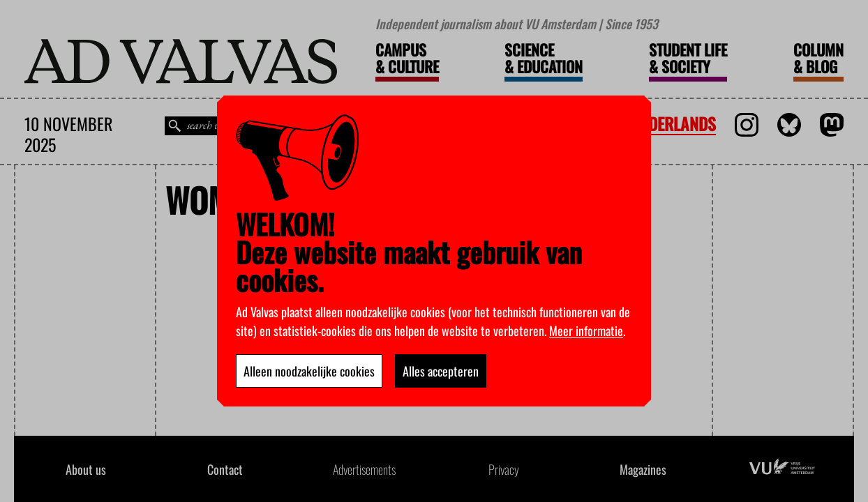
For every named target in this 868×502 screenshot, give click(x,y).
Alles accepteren (441, 371)
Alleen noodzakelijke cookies (309, 371)
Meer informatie (586, 330)
